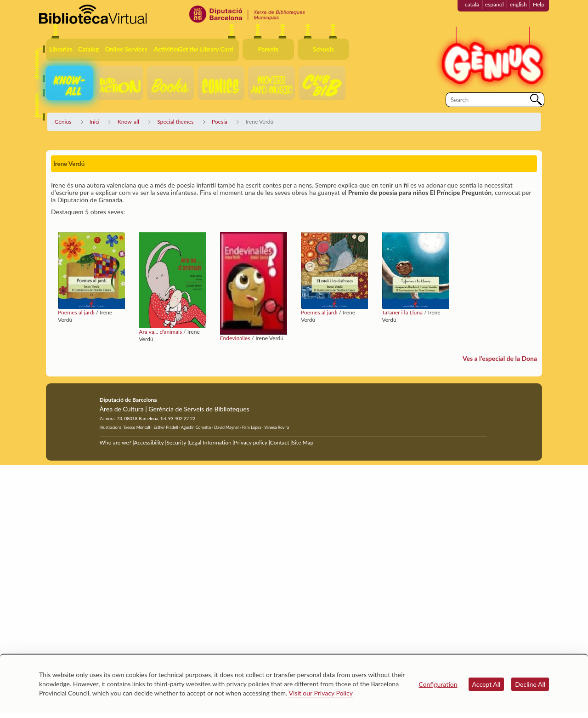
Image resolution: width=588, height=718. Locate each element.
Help (539, 4)
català (472, 4)
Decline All (530, 684)
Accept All (486, 684)
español (495, 4)
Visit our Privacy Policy (321, 693)
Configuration (438, 684)
